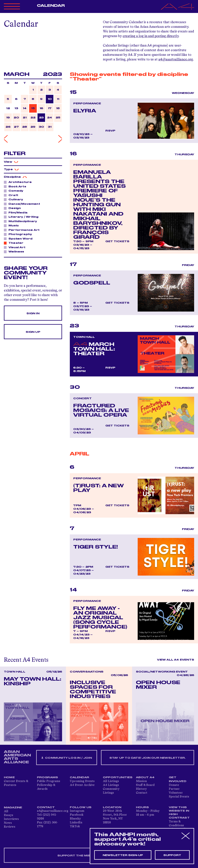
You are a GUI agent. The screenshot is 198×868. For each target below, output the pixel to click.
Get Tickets (117, 241)
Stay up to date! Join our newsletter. (148, 758)
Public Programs (49, 781)
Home (9, 777)
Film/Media (17, 212)
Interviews (11, 819)
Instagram (77, 811)
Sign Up (33, 332)
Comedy (15, 191)
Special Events (179, 797)
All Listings (111, 781)
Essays (9, 815)
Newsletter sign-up (123, 855)
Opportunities (118, 777)
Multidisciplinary (22, 221)
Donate (174, 785)
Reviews (10, 827)
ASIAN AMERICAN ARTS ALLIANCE (17, 757)
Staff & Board (145, 785)
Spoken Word (19, 239)
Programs (48, 777)
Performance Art (23, 230)
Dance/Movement (23, 204)
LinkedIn (76, 823)
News (8, 823)
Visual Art (16, 247)
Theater (15, 243)
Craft (12, 195)
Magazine (13, 808)
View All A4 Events (176, 660)
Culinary (15, 199)
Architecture (19, 182)
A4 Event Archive (82, 785)
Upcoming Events (82, 781)
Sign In (33, 313)
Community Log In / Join (67, 758)
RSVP (110, 131)
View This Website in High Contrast (179, 813)
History (141, 789)
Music (13, 225)
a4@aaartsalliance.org (176, 59)
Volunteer (176, 793)
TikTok (75, 826)
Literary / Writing (23, 217)
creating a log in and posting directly (151, 36)
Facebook (77, 815)
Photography (19, 234)
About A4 (145, 777)
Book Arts (16, 186)
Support (172, 855)
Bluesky (75, 819)
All (6, 811)
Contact (142, 793)
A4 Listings (111, 785)
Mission (141, 781)
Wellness (15, 251)
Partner (174, 789)
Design (14, 208)
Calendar (51, 6)
